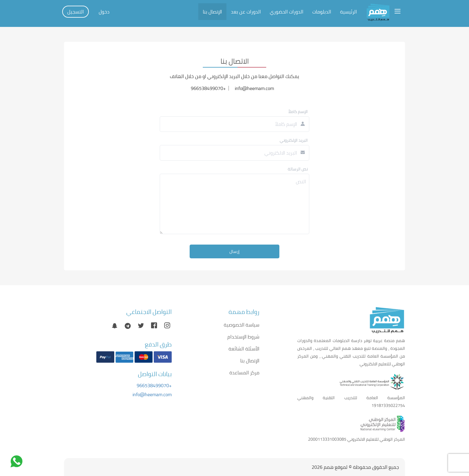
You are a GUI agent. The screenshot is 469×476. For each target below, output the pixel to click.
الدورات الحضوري (287, 12)
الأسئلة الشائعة (244, 349)
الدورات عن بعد (246, 12)
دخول (104, 12)
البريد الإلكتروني (294, 140)
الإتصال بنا (212, 12)
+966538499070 (154, 385)
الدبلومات (322, 12)
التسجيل (76, 12)
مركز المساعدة (244, 373)
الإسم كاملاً (298, 112)
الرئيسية (348, 12)
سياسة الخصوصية (242, 325)
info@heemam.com (152, 394)
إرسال (234, 251)
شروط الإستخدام (243, 337)
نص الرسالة (298, 169)
